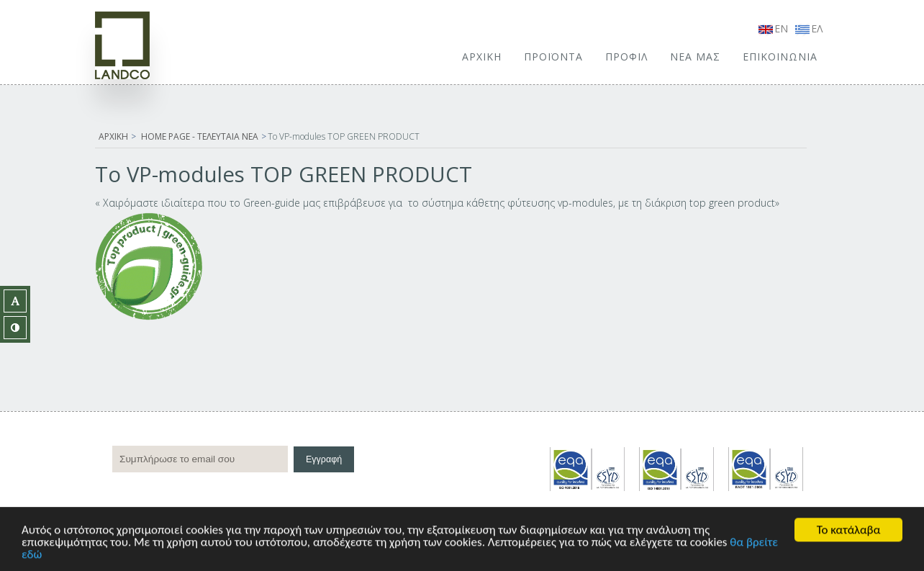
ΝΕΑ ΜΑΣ (695, 57)
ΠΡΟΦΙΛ (626, 57)
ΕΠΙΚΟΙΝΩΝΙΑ (780, 57)
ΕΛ (809, 28)
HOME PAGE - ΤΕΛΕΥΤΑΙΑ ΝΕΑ (200, 136)
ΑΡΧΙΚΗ (482, 57)
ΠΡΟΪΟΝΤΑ (553, 57)
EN (773, 28)
